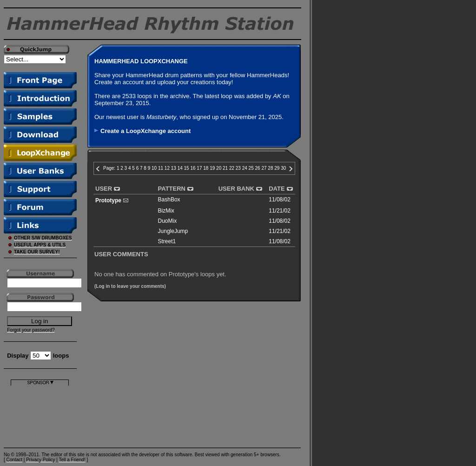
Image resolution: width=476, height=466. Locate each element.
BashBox (169, 200)
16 (193, 168)
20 (219, 168)
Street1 (167, 241)
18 (206, 168)
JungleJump (173, 231)
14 (180, 168)
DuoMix (168, 221)
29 (277, 168)
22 (232, 168)
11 (161, 168)
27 (264, 168)
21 (225, 168)
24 (245, 168)
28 (270, 168)
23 (238, 168)
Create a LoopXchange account (145, 131)
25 (251, 168)
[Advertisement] (40, 415)
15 (187, 168)
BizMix (166, 211)
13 (174, 168)
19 (212, 168)
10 (154, 168)
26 (258, 168)
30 (283, 168)
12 (167, 168)
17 (199, 168)
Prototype (108, 200)
